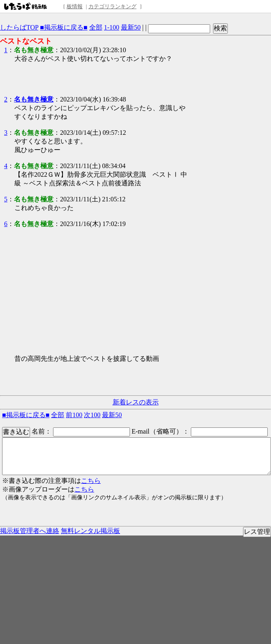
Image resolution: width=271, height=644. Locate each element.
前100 (74, 415)
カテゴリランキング (112, 6)
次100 (92, 415)
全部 (96, 27)
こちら (91, 481)
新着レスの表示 (136, 402)
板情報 (75, 6)
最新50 (131, 27)
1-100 (112, 27)
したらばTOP (19, 27)
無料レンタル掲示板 (90, 531)
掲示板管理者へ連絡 (30, 531)
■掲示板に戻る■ (64, 27)
